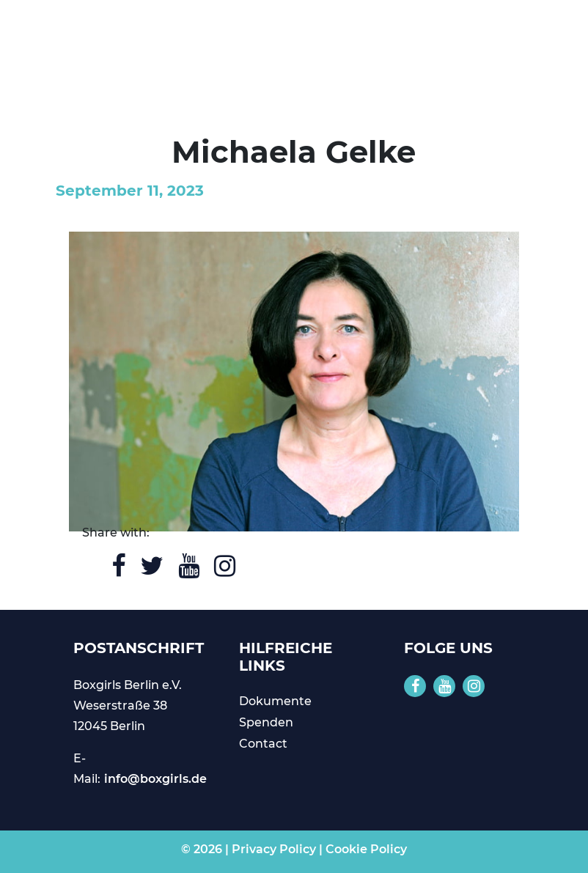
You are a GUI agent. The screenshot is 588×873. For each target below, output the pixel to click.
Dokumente (275, 701)
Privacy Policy (274, 849)
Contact (263, 744)
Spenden (266, 722)
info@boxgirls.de (155, 779)
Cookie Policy (366, 849)
